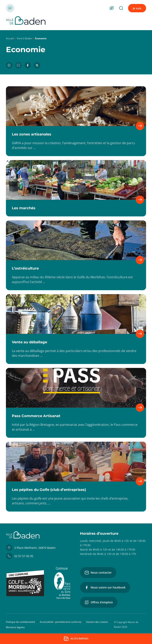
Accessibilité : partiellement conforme (61, 622)
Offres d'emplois (99, 602)
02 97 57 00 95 (20, 556)
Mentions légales (15, 627)
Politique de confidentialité (20, 622)
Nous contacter (98, 573)
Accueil (10, 38)
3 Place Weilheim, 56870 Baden (31, 548)
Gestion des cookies (97, 622)
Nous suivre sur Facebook (105, 587)
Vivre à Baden (24, 38)
